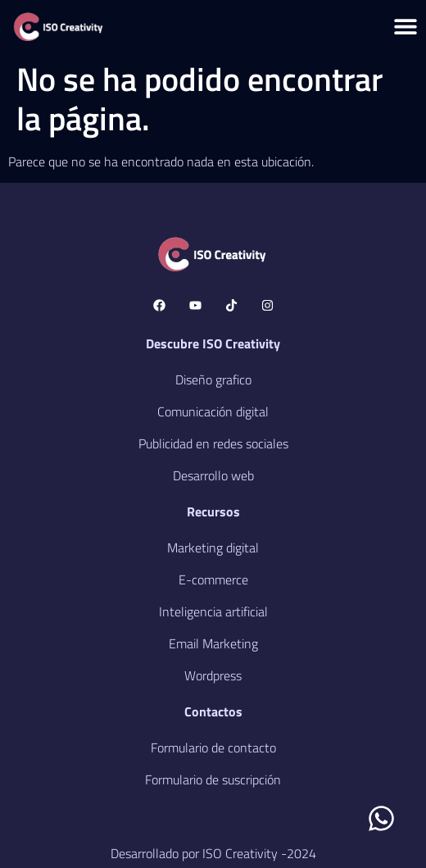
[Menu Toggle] (406, 26)
